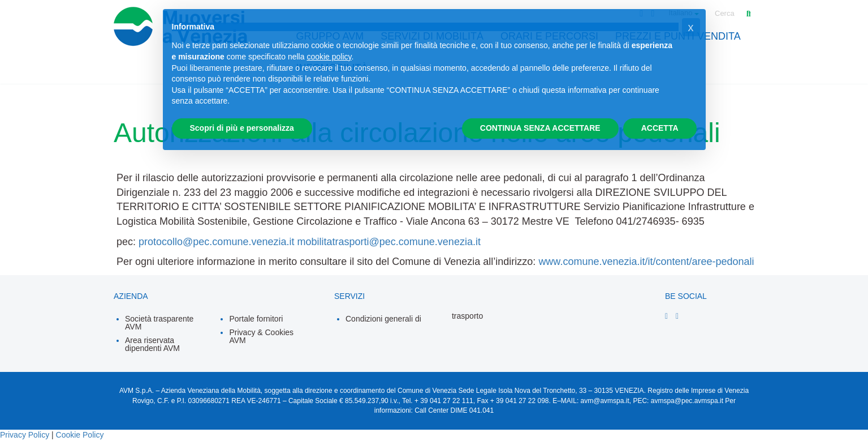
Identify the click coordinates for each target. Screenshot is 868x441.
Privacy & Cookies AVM (261, 336)
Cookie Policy (80, 435)
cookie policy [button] (329, 57)
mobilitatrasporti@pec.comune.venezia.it (388, 242)
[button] (691, 27)
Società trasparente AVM (159, 323)
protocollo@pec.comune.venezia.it (216, 242)
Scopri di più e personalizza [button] (242, 128)
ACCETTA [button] (660, 128)
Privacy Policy (25, 435)
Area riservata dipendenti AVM (152, 344)
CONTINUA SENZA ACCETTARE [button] (540, 128)
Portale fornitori (256, 319)
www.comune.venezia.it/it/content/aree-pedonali (646, 262)
